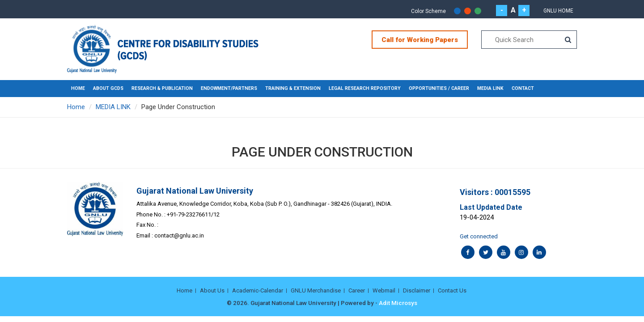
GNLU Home (558, 11)
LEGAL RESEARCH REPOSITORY (365, 88)
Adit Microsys (398, 303)
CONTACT (523, 88)
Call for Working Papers (420, 40)
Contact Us (452, 290)
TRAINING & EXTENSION (293, 88)
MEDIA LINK (490, 88)
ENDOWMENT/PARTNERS (229, 88)
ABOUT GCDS (108, 88)
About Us (212, 290)
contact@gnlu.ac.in (179, 235)
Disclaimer (417, 290)
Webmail (384, 290)
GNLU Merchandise (316, 290)
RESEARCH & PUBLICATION (162, 88)
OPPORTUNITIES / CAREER (439, 88)
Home (78, 88)
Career (357, 290)
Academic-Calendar (258, 290)
